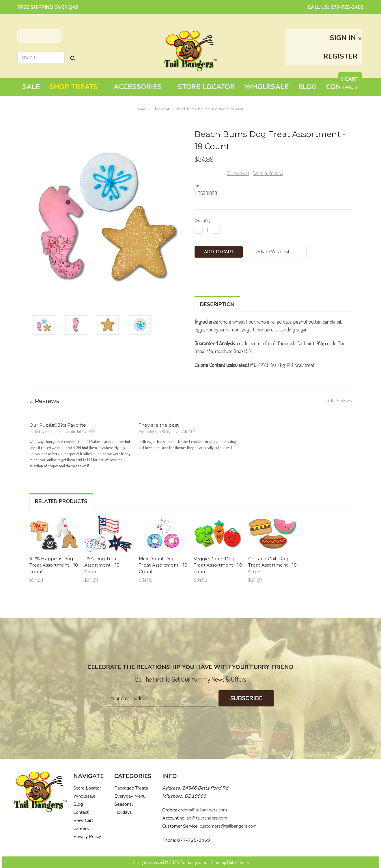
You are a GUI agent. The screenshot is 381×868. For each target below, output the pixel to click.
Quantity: (203, 220)
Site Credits (239, 862)
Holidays (123, 812)
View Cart (83, 820)
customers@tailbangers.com (228, 826)
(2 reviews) (238, 173)
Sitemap (219, 862)
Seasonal (124, 804)
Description (217, 304)
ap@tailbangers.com (207, 818)
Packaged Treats (131, 788)
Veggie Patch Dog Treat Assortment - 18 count (218, 565)
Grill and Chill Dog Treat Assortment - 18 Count (272, 565)
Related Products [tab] (61, 501)
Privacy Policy (87, 837)
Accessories (141, 87)
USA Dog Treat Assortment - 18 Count (102, 565)
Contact (342, 87)
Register (340, 56)
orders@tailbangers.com (202, 810)
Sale (31, 87)
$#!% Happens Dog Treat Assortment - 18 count (54, 565)
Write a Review (268, 173)
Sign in (343, 38)
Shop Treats (77, 87)
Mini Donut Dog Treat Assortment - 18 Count (163, 565)
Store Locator (206, 87)
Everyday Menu (130, 796)
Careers (81, 828)
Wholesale (267, 87)
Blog (308, 87)
